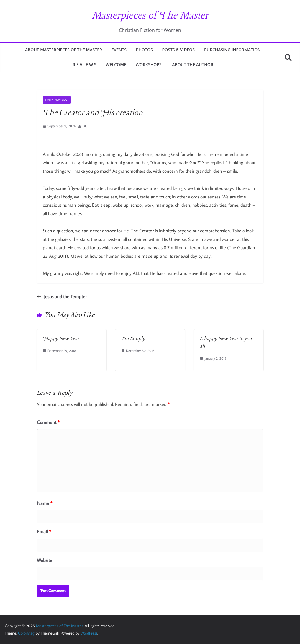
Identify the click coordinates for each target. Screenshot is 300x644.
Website (45, 560)
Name (45, 503)
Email (44, 531)
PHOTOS (144, 50)
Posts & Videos (178, 50)
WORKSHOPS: (149, 65)
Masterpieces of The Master (150, 16)
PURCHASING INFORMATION (232, 50)
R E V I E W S (84, 65)
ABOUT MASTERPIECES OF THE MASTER (64, 50)
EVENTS (119, 50)
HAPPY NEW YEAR (57, 100)
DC (85, 126)
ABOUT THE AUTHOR (192, 65)
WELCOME (116, 65)
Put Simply (133, 339)
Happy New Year (61, 339)
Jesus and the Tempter (62, 296)
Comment (48, 422)
